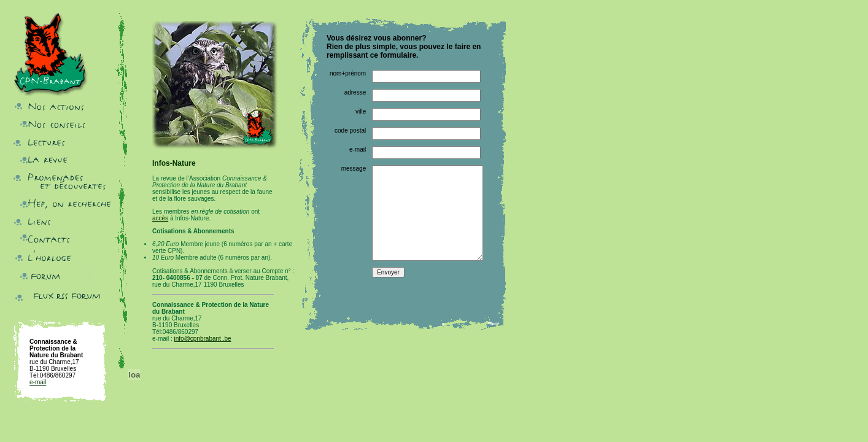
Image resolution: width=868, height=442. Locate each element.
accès (160, 218)
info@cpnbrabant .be (203, 339)
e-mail (38, 382)
